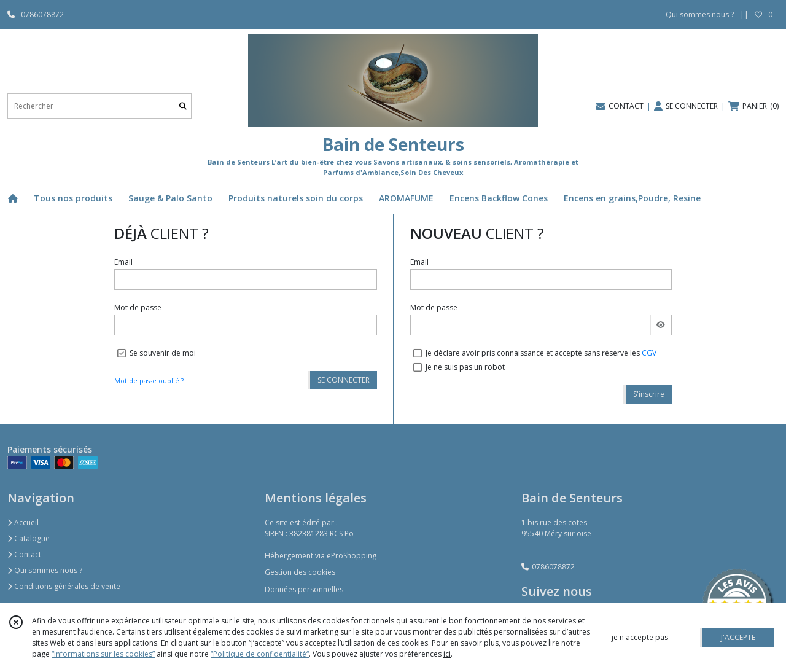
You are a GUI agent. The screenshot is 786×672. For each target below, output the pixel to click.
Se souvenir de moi (163, 353)
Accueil (23, 522)
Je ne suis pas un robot (465, 367)
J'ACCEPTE (738, 637)
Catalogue (29, 538)
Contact (24, 554)
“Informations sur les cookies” (103, 654)
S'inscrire (649, 394)
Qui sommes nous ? (45, 570)
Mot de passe (138, 307)
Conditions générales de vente (64, 586)
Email (123, 262)
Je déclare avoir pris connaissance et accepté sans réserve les (541, 353)
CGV (649, 353)
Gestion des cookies (300, 572)
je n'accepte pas (640, 637)
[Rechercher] (183, 106)
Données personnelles (304, 589)
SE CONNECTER (344, 380)
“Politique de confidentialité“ (260, 654)
